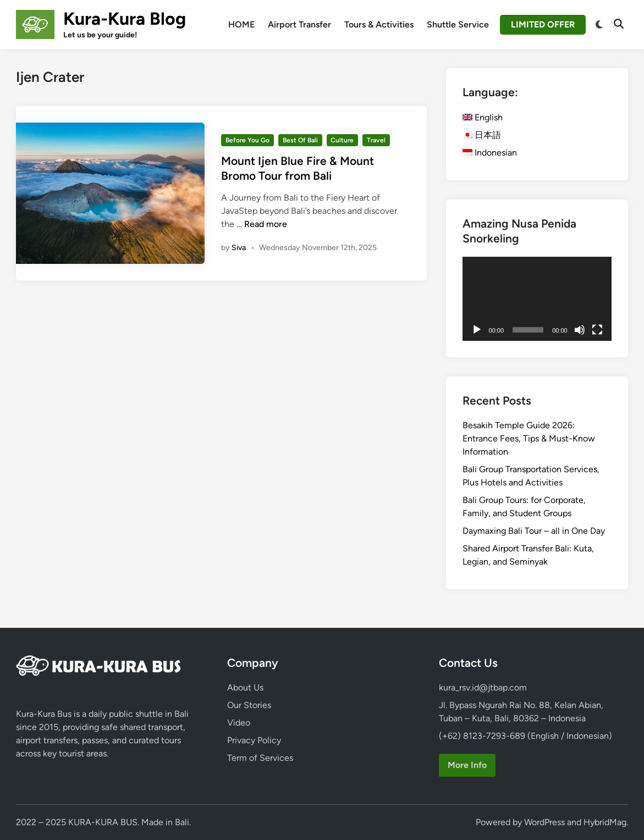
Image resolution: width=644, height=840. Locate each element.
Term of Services (260, 758)
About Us (245, 687)
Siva (239, 248)
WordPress (544, 822)
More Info (467, 765)
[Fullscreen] (597, 330)
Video (239, 723)
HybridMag (605, 822)
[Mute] (580, 330)
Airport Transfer (299, 24)
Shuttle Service (458, 24)
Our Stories (249, 705)
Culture (342, 140)
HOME (241, 24)
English (483, 117)
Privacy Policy (254, 740)
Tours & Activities (379, 24)
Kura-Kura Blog (125, 19)
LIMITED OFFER (543, 24)
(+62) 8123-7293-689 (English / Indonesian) (525, 736)
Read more (266, 224)
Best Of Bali (300, 140)
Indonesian (490, 153)
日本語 (482, 135)
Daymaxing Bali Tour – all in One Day (534, 531)
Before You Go (247, 140)
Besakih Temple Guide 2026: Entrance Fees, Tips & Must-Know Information (529, 438)
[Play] (477, 330)
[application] (537, 299)
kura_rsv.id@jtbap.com (483, 687)
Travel (376, 140)
